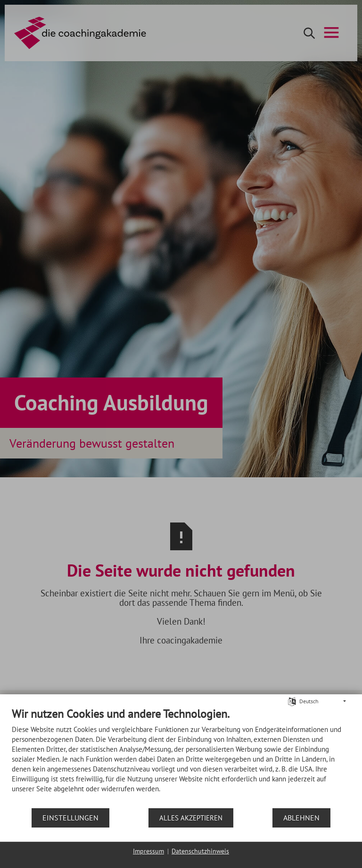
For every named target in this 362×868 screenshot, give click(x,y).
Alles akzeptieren (191, 818)
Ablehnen (301, 818)
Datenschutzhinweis (200, 851)
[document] (181, 757)
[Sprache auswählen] (292, 701)
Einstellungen (70, 818)
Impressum (148, 851)
